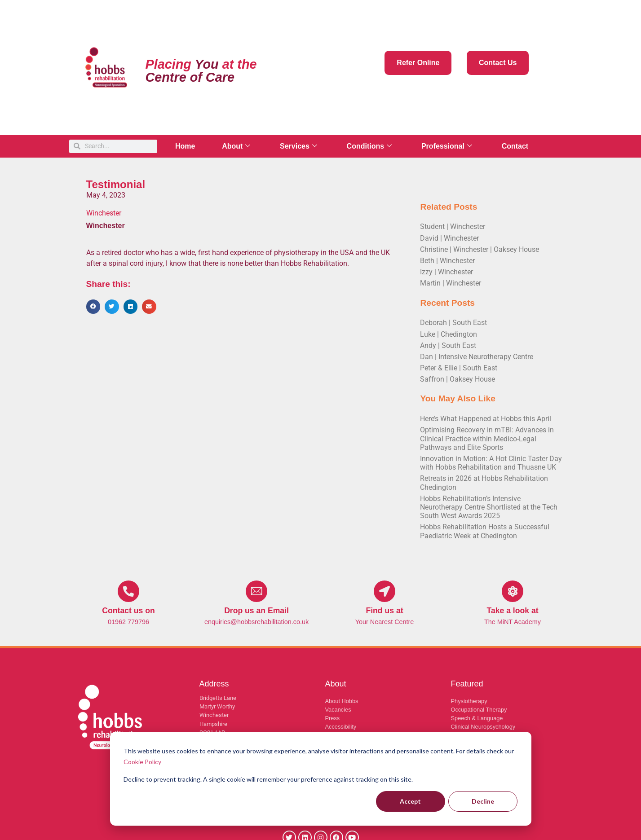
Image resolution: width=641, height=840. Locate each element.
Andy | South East (448, 345)
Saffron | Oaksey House (458, 379)
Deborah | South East (453, 323)
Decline (483, 801)
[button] (93, 307)
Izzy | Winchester (446, 272)
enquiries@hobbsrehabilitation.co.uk (256, 622)
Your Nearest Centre (385, 622)
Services (299, 146)
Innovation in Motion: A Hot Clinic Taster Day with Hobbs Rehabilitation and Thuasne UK (491, 463)
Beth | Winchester (447, 261)
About (237, 146)
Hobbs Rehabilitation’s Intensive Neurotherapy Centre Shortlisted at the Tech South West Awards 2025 (489, 507)
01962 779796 (128, 622)
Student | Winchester (453, 226)
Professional (447, 146)
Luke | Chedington (449, 334)
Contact (516, 146)
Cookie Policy (142, 762)
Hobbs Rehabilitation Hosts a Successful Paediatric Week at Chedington (485, 531)
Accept (410, 801)
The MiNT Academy (513, 622)
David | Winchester (449, 238)
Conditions (370, 146)
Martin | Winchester (451, 283)
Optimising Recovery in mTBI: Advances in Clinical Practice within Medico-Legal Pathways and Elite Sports (487, 438)
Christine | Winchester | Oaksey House (480, 249)
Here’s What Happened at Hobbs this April (486, 419)
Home (185, 146)
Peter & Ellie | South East (459, 368)
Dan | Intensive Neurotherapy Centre (477, 357)
